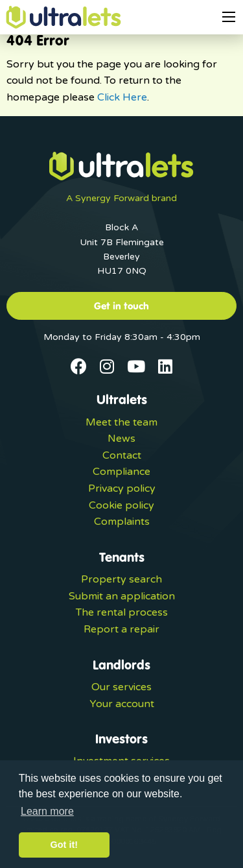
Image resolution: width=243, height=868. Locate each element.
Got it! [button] (64, 845)
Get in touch (121, 306)
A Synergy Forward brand (121, 198)
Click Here (122, 97)
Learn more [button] (47, 811)
